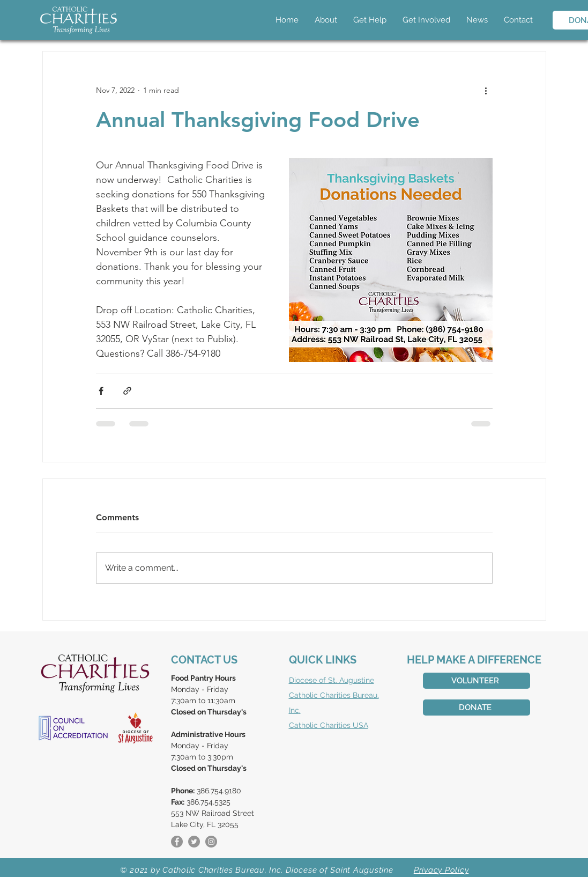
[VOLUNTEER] (477, 681)
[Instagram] (211, 842)
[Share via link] (127, 391)
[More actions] (486, 90)
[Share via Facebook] (101, 391)
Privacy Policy (441, 870)
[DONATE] (477, 708)
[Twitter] (194, 842)
